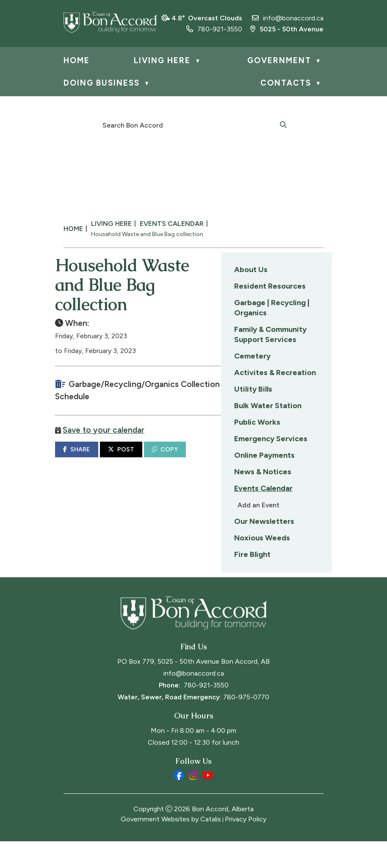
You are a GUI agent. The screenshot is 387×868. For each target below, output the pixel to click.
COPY (284, 458)
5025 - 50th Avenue (287, 29)
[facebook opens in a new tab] (179, 802)
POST (240, 458)
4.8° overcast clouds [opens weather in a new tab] (207, 18)
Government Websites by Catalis (171, 846)
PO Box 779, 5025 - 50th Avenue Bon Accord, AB (193, 688)
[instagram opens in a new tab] (193, 802)
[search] (189, 125)
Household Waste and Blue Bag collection (147, 234)
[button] (283, 124)
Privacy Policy (246, 846)
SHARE (196, 458)
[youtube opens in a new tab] (208, 802)
